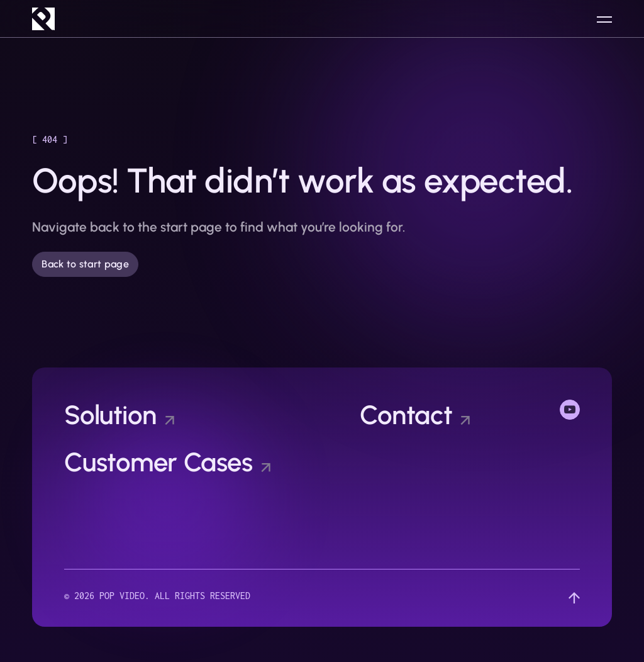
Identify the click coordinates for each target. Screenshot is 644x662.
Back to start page (85, 264)
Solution (110, 415)
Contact (406, 415)
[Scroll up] (574, 598)
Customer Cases (158, 463)
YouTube (570, 408)
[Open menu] (604, 19)
